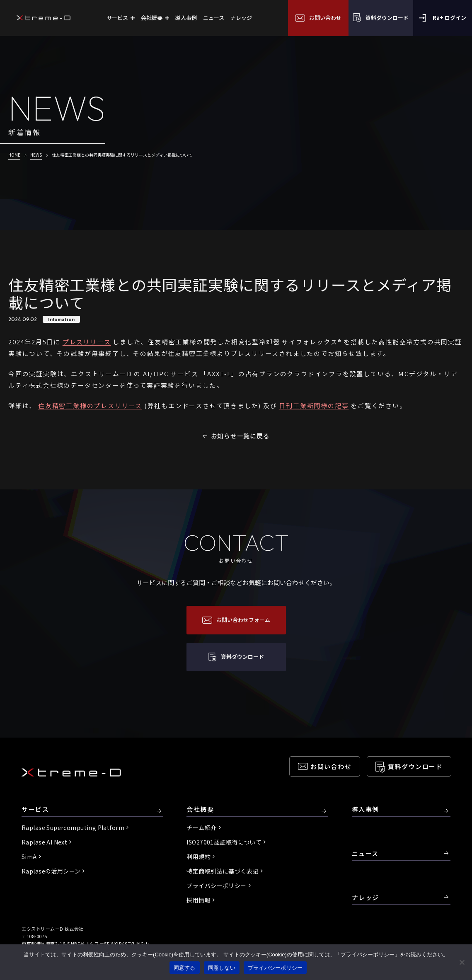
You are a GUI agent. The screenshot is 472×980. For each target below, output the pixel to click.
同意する (185, 968)
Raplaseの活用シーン (51, 871)
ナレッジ (365, 897)
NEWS (36, 155)
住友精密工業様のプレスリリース (90, 405)
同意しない (222, 968)
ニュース (365, 853)
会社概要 (200, 809)
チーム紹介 (201, 828)
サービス (35, 809)
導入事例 (365, 809)
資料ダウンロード (415, 766)
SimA (29, 857)
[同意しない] (462, 962)
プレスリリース (87, 342)
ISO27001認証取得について (224, 842)
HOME (14, 155)
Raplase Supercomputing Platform (73, 828)
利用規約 (198, 857)
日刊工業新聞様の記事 (314, 405)
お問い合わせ (331, 766)
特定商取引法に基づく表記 (222, 871)
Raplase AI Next (44, 842)
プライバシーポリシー (216, 886)
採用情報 (198, 900)
